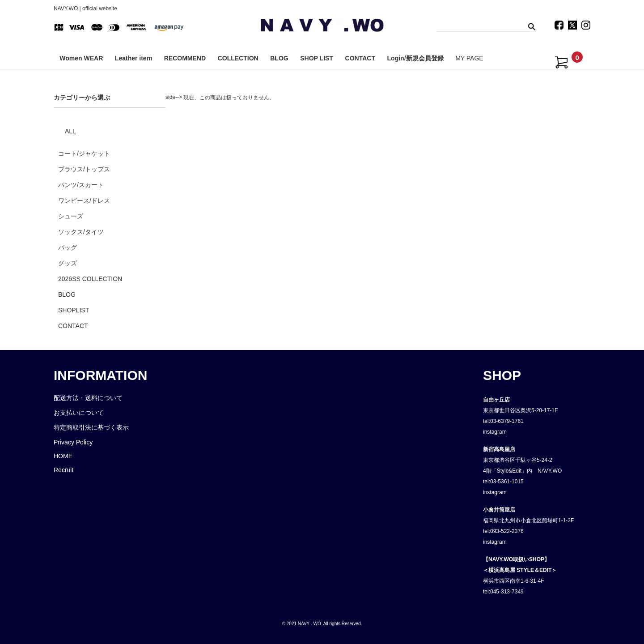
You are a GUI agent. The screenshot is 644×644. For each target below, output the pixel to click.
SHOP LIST (317, 58)
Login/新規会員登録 (415, 58)
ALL (70, 131)
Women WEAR (81, 58)
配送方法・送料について (88, 398)
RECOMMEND (185, 58)
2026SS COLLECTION (90, 279)
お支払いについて (79, 413)
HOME (63, 456)
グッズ (68, 263)
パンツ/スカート (81, 185)
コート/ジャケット (84, 154)
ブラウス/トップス (84, 169)
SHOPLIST (74, 310)
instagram (495, 432)
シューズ (71, 216)
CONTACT (360, 58)
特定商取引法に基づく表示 (91, 427)
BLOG (279, 58)
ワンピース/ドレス (84, 200)
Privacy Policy (73, 442)
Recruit (64, 470)
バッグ (68, 247)
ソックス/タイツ (81, 232)
